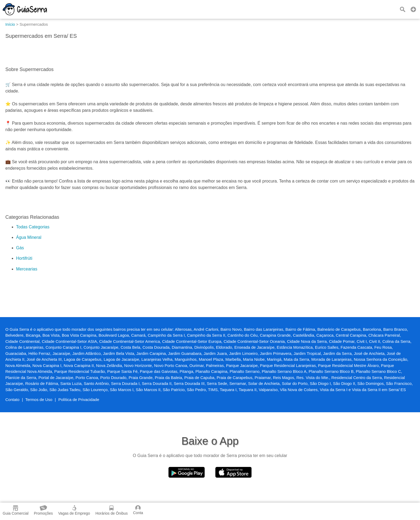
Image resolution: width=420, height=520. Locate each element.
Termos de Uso (39, 400)
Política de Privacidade (79, 400)
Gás (20, 248)
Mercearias (27, 269)
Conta (138, 510)
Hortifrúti (24, 258)
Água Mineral (29, 237)
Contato (12, 400)
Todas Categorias (33, 227)
